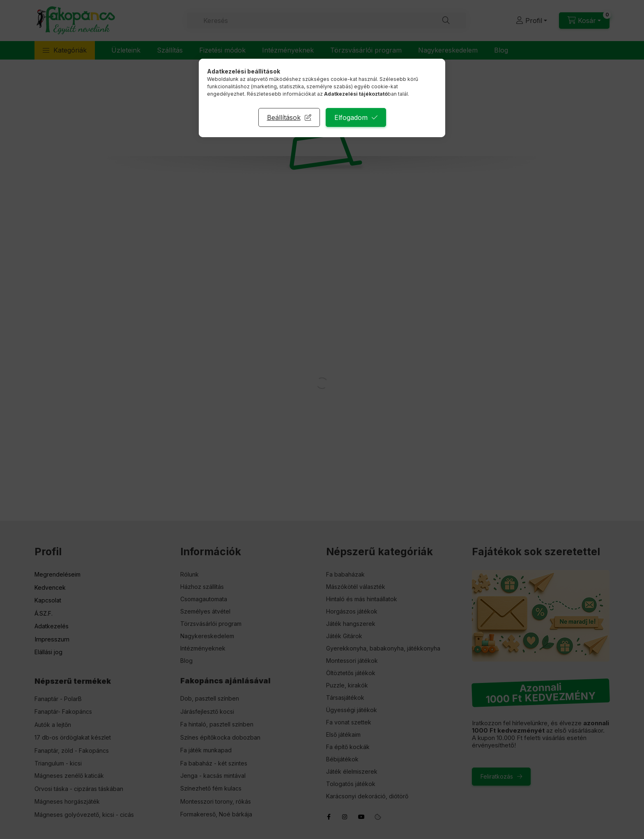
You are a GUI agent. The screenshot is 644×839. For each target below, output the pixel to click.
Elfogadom (351, 117)
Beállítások (284, 117)
